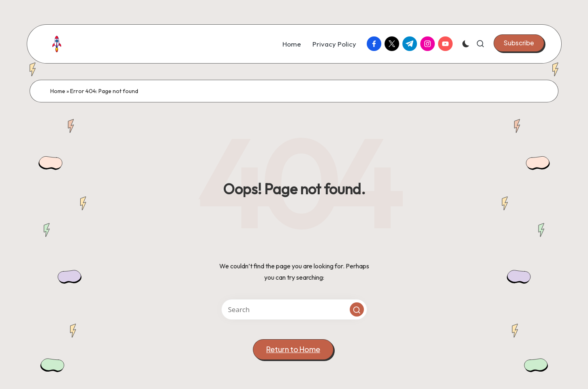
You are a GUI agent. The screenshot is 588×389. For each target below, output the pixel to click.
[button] (519, 43)
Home (58, 91)
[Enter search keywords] (294, 309)
